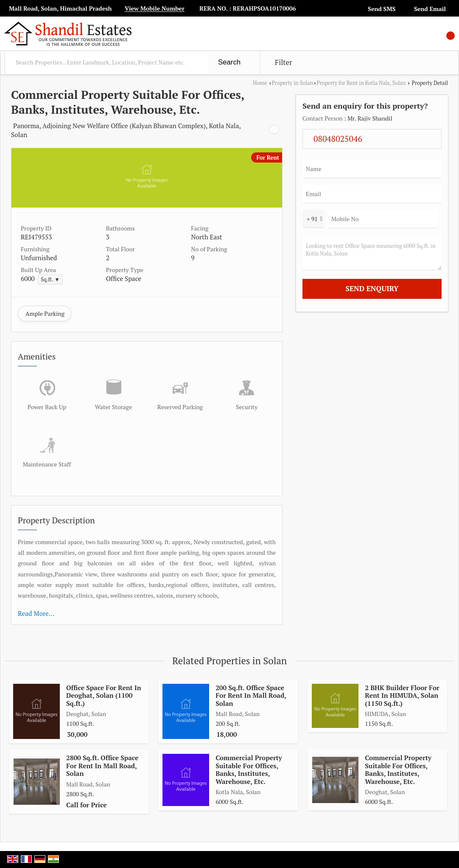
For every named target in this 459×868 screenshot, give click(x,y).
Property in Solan (292, 83)
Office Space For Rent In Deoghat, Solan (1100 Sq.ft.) (104, 695)
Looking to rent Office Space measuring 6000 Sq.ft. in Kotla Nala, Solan (372, 254)
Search (229, 62)
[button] (155, 9)
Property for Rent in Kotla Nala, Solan (361, 83)
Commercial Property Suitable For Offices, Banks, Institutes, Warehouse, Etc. (249, 769)
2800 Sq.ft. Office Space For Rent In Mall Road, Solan (102, 765)
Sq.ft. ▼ (50, 280)
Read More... (36, 613)
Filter (283, 62)
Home (260, 83)
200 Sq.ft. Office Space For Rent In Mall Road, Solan (251, 695)
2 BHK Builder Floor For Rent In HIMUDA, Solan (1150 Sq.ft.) (402, 695)
